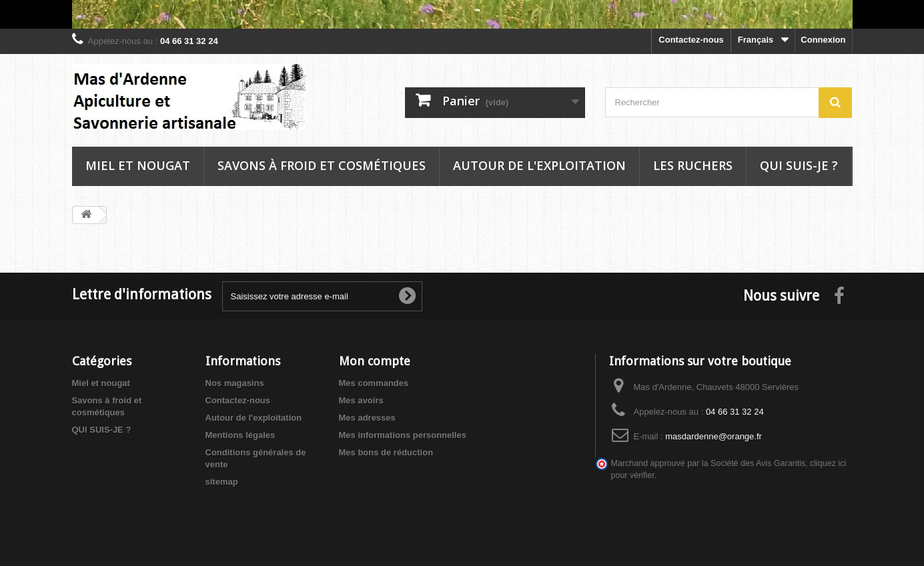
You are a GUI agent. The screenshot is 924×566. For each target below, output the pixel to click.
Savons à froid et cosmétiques (322, 165)
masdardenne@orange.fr (714, 436)
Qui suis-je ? (799, 165)
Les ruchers (693, 165)
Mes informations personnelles (403, 435)
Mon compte (375, 361)
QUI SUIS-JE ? (102, 430)
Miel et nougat (138, 165)
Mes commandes (374, 383)
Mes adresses (367, 418)
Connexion (823, 40)
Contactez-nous (691, 40)
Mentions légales (241, 435)
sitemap (222, 482)
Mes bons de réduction (386, 452)
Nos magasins (235, 383)
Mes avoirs (361, 400)
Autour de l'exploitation (539, 165)
